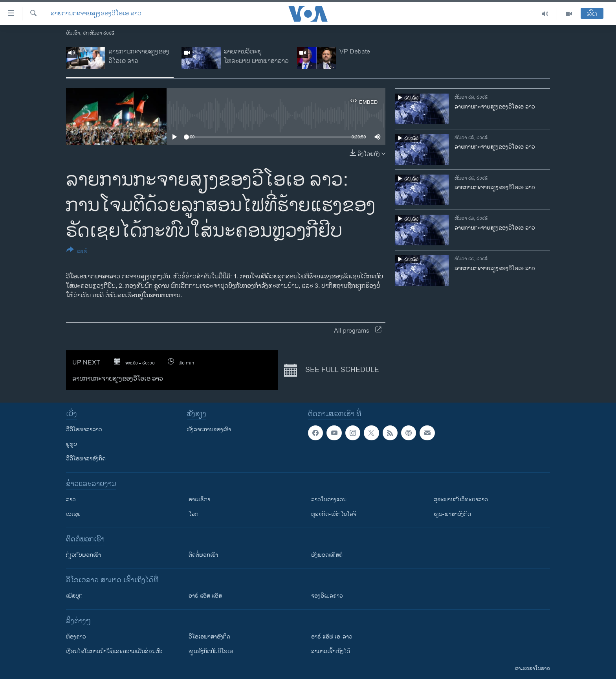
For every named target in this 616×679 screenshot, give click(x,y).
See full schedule (332, 370)
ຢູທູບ (71, 444)
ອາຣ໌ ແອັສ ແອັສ (205, 596)
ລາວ (71, 500)
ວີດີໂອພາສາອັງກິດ (86, 459)
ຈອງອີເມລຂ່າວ (327, 596)
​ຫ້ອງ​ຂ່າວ (76, 637)
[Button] (77, 252)
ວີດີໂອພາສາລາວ (84, 430)
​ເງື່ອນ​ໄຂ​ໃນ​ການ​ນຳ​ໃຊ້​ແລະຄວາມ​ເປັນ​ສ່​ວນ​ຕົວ (114, 651)
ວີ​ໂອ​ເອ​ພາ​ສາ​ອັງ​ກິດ (209, 637)
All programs (358, 331)
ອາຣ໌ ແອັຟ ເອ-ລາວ (332, 637)
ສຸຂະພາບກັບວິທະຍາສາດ (461, 500)
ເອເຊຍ (73, 514)
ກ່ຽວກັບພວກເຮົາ (83, 555)
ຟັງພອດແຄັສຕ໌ (327, 555)
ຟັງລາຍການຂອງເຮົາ (209, 430)
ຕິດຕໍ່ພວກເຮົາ (203, 555)
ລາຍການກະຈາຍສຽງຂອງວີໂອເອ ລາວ (96, 14)
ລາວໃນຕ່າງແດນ (329, 500)
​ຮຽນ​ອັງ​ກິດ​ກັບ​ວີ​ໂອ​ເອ (211, 651)
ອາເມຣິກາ (199, 500)
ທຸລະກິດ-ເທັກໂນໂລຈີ (334, 514)
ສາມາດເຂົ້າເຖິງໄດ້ (331, 651)
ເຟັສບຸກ (74, 596)
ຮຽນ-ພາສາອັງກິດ (452, 514)
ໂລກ (193, 514)
